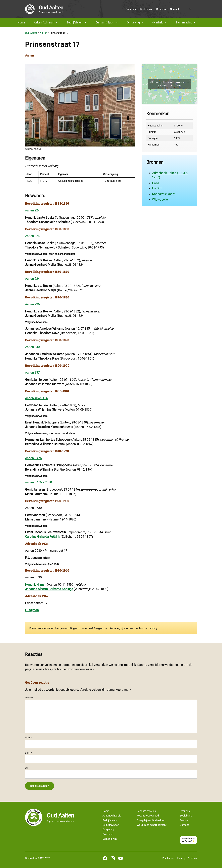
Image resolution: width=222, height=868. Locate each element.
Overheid (160, 22)
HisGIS (157, 188)
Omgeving (135, 22)
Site (27, 768)
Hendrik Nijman (36, 585)
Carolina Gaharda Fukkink (43, 537)
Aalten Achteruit (46, 22)
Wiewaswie (160, 200)
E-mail (28, 753)
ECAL (156, 183)
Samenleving (186, 22)
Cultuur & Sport (107, 22)
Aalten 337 (32, 372)
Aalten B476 (33, 458)
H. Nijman (32, 610)
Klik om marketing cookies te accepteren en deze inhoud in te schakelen (169, 84)
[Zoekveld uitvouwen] (190, 9)
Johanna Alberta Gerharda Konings (49, 589)
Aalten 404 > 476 (36, 398)
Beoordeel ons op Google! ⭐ (188, 840)
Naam (28, 738)
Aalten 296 (32, 304)
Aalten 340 (32, 347)
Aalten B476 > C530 (38, 482)
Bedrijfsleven (77, 22)
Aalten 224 (32, 210)
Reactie (29, 698)
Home (21, 22)
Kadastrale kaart (163, 194)
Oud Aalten (51, 8)
